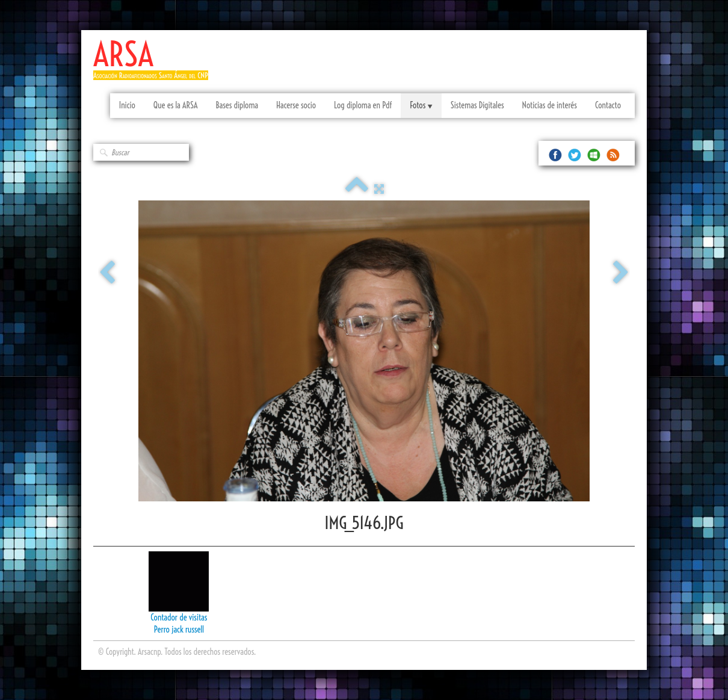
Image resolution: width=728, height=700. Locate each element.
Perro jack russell (179, 630)
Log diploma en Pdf (363, 105)
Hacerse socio (296, 105)
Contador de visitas (179, 618)
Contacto (608, 105)
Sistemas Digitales (477, 105)
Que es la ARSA (176, 105)
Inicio (127, 105)
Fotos (421, 105)
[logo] (155, 65)
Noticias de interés (550, 105)
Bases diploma (237, 105)
